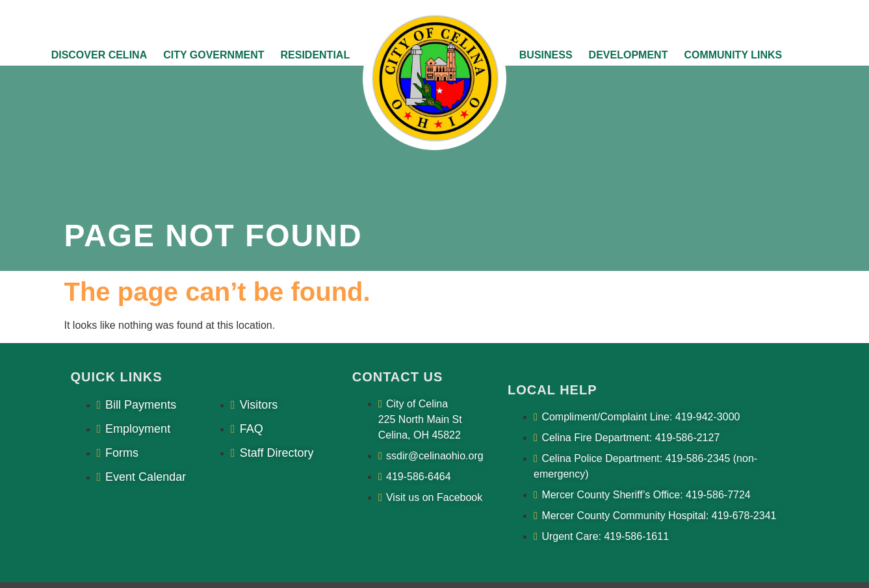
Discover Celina (99, 55)
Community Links (733, 55)
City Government (214, 55)
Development (629, 55)
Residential (315, 55)
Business (546, 55)
